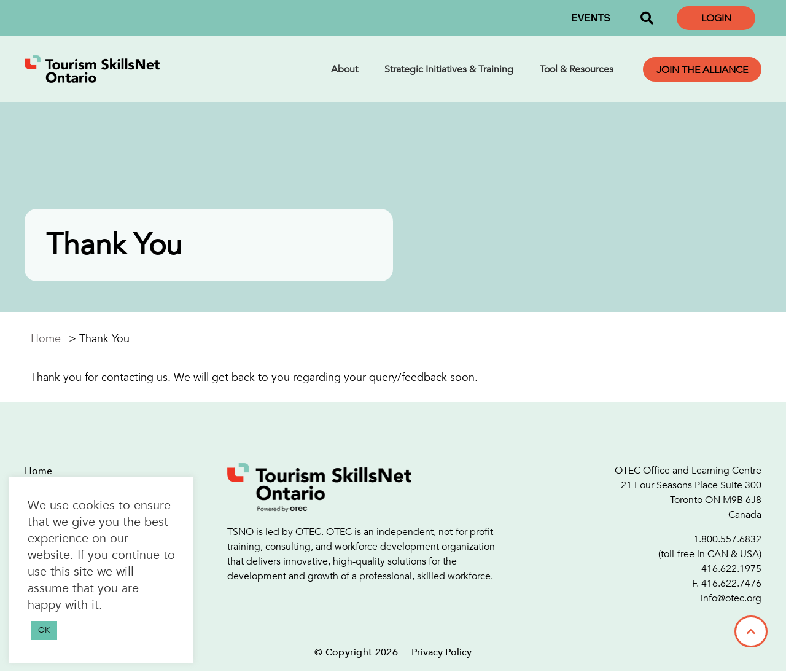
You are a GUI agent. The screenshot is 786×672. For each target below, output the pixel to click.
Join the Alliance (702, 70)
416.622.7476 (731, 584)
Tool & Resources (577, 69)
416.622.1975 (731, 569)
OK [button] (44, 630)
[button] (647, 18)
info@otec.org (731, 598)
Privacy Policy (442, 652)
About (344, 69)
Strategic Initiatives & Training (449, 69)
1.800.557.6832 (727, 539)
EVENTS (591, 18)
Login (716, 18)
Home (46, 339)
